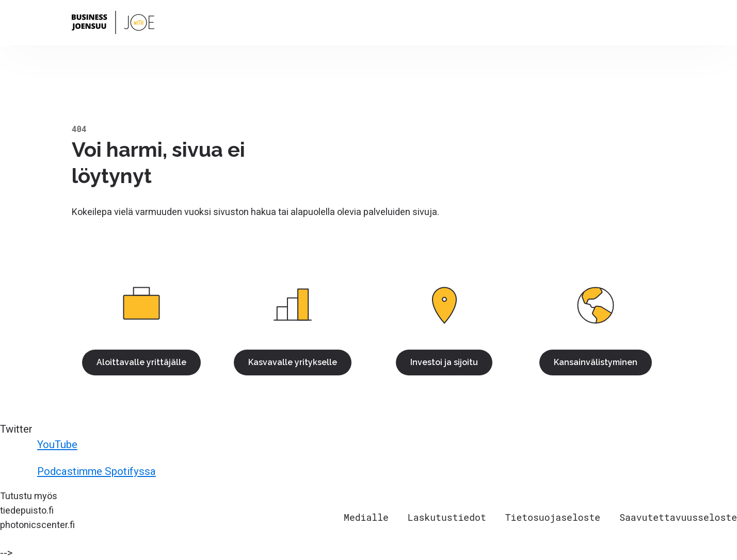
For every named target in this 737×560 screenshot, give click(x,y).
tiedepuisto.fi (27, 510)
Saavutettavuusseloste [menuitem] (678, 517)
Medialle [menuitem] (366, 517)
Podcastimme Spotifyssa (79, 471)
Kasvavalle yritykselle (293, 362)
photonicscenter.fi (37, 525)
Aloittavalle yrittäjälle (141, 362)
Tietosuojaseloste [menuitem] (553, 517)
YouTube (40, 444)
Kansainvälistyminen (596, 362)
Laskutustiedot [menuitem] (447, 517)
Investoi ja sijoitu (444, 362)
